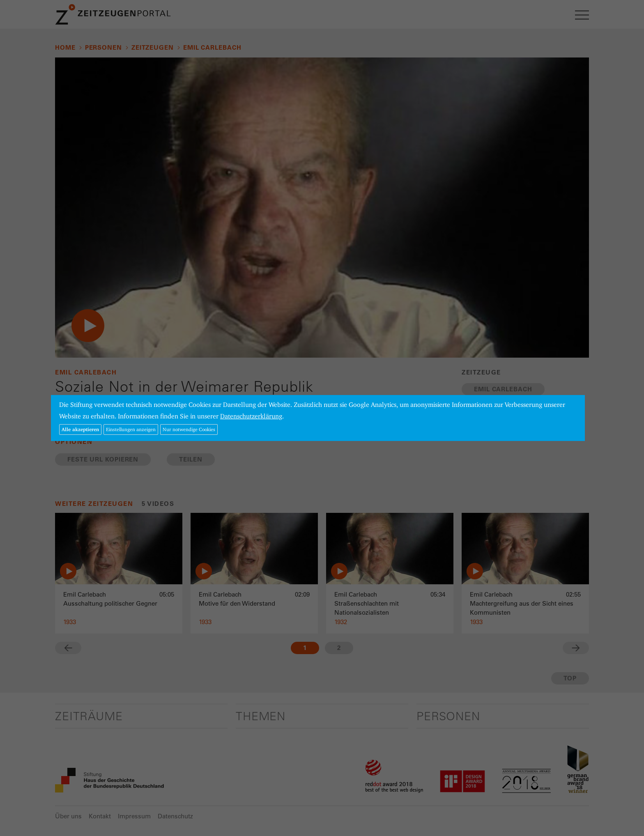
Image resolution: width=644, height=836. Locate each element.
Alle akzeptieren (80, 429)
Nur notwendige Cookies (189, 429)
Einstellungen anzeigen (131, 429)
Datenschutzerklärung (251, 416)
